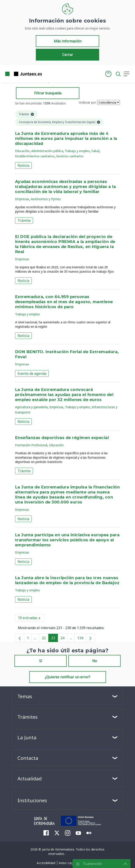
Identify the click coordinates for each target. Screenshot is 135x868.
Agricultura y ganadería (31, 407)
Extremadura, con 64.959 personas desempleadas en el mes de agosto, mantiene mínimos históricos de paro (64, 302)
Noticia (23, 165)
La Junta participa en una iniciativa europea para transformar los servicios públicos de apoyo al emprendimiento (67, 540)
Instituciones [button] (32, 800)
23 (55, 639)
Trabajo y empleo (77, 151)
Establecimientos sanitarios (35, 156)
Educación (22, 151)
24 (64, 639)
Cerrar (68, 55)
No (95, 661)
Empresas (22, 199)
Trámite (24, 220)
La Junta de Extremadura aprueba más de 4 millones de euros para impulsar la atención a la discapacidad (66, 139)
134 (82, 639)
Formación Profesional (31, 445)
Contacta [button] (28, 758)
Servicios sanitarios (70, 156)
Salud (95, 151)
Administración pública (47, 151)
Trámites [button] (28, 717)
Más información (68, 41)
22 (45, 639)
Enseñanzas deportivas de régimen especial (62, 438)
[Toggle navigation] (48, 74)
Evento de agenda (32, 373)
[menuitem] (46, 833)
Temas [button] (25, 696)
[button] (108, 74)
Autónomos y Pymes (46, 199)
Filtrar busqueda (48, 93)
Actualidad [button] (30, 778)
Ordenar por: (88, 102)
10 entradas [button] (31, 619)
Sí (41, 661)
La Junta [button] (27, 737)
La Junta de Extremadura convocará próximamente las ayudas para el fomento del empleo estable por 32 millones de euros (64, 395)
